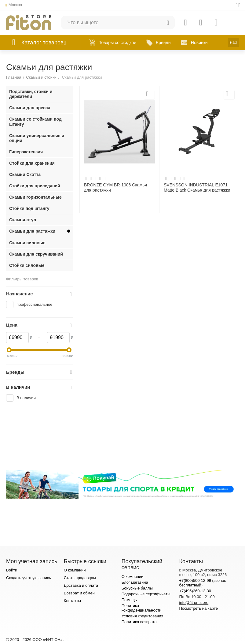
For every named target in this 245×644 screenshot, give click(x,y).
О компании (75, 570)
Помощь (129, 600)
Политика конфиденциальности (142, 608)
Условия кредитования (143, 616)
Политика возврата (139, 622)
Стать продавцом (80, 578)
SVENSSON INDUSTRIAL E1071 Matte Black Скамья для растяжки (197, 187)
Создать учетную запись (29, 578)
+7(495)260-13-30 (195, 591)
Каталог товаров (42, 43)
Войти (12, 570)
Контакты (72, 601)
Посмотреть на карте (198, 608)
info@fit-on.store (194, 603)
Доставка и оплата (81, 585)
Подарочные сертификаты (146, 594)
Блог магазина (135, 582)
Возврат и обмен (79, 593)
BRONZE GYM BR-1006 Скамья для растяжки (115, 187)
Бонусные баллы (137, 588)
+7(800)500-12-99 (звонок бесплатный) (202, 583)
